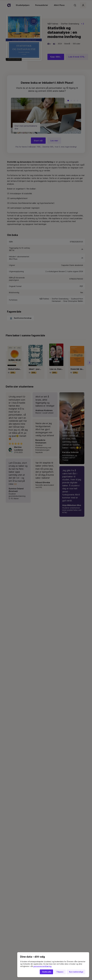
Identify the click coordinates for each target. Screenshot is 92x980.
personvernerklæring (42, 966)
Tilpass (60, 972)
